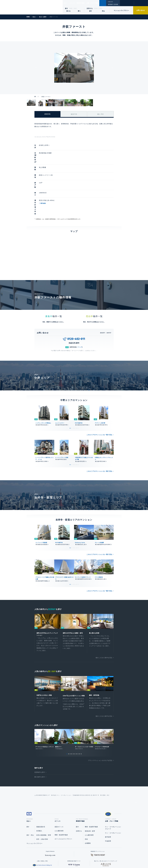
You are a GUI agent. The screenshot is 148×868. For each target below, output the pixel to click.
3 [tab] (73, 398)
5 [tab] (76, 398)
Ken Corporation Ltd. (19, 7)
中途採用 (108, 815)
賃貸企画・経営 (90, 805)
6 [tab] (78, 398)
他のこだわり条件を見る (104, 628)
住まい (67, 3)
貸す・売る (30, 809)
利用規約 (85, 860)
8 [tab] (78, 727)
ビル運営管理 (59, 804)
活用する (90, 8)
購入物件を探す (40, 750)
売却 (86, 813)
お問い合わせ (141, 10)
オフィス (75, 3)
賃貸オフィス (59, 800)
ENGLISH (110, 2)
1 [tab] (70, 398)
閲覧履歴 (127, 4)
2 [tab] (72, 398)
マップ (80, 317)
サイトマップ (95, 860)
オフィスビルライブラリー (63, 813)
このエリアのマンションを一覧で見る (99, 404)
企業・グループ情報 (98, 3)
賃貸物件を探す (40, 745)
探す (67, 8)
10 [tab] (81, 727)
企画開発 (88, 817)
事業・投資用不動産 (61, 809)
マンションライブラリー (121, 11)
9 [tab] (80, 727)
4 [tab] (75, 398)
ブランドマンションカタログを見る (100, 733)
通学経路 (52, 183)
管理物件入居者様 (113, 4)
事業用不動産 (85, 3)
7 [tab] (76, 727)
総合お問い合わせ (54, 860)
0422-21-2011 (74, 313)
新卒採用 (108, 811)
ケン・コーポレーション (113, 807)
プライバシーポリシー (71, 860)
